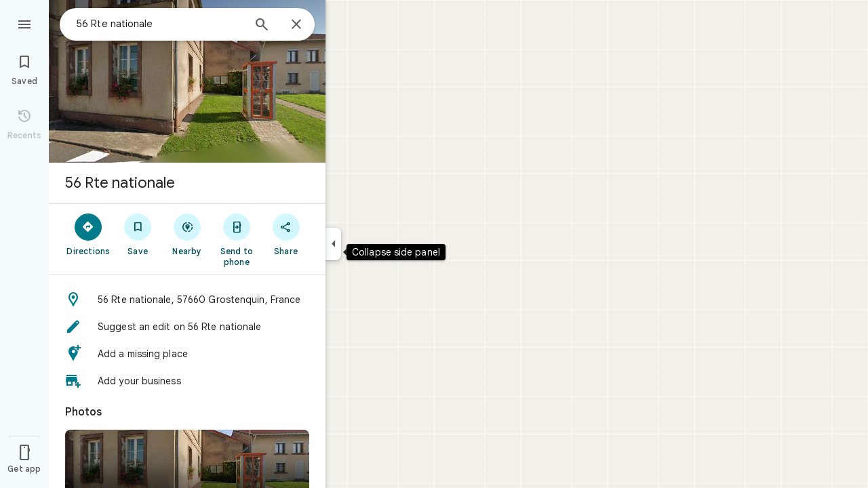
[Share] (286, 234)
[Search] (262, 26)
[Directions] (88, 234)
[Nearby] (188, 234)
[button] (187, 300)
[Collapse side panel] (333, 244)
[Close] (296, 25)
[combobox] (159, 24)
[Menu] (24, 23)
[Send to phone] (236, 239)
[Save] (138, 234)
